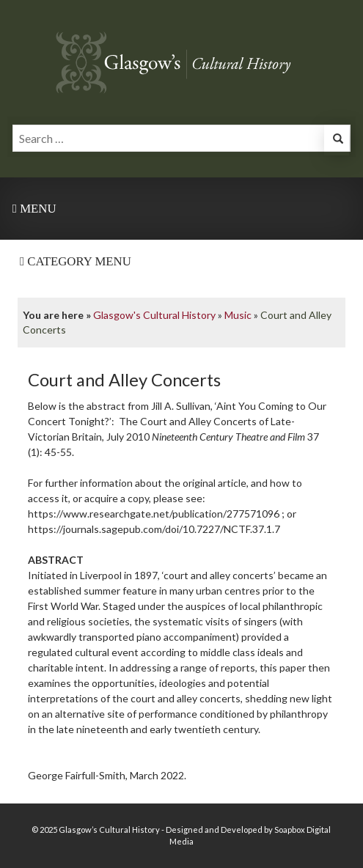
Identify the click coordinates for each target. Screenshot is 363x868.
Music (238, 315)
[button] (337, 140)
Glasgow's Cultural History (154, 315)
